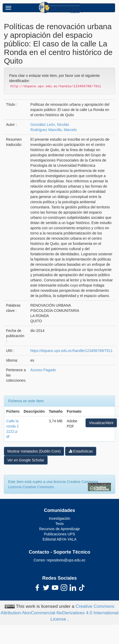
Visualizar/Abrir (101, 423)
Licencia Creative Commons (31, 487)
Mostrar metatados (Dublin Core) (34, 451)
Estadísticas (81, 451)
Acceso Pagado (43, 370)
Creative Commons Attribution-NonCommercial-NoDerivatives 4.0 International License (59, 613)
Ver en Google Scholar (26, 460)
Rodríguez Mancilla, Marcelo (53, 130)
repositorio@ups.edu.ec (66, 560)
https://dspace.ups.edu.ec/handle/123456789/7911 (71, 351)
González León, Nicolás (50, 125)
